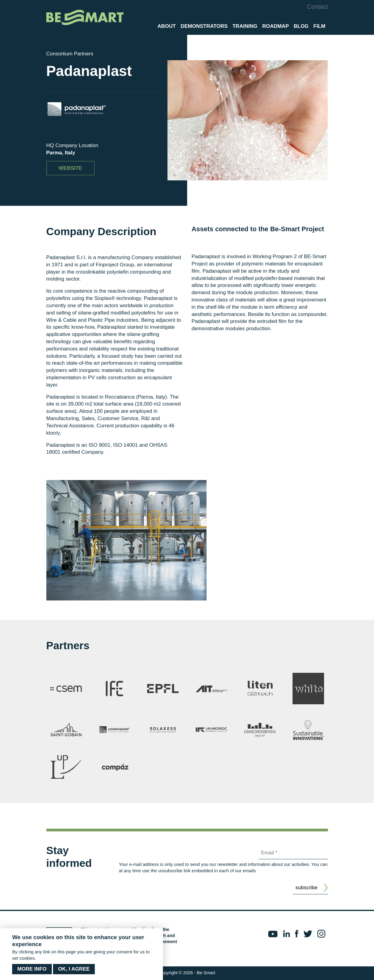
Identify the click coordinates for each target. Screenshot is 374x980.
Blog (301, 26)
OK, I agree (74, 969)
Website (70, 168)
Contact (318, 7)
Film (319, 26)
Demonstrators (204, 26)
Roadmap (276, 26)
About (167, 26)
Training (245, 26)
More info (32, 969)
